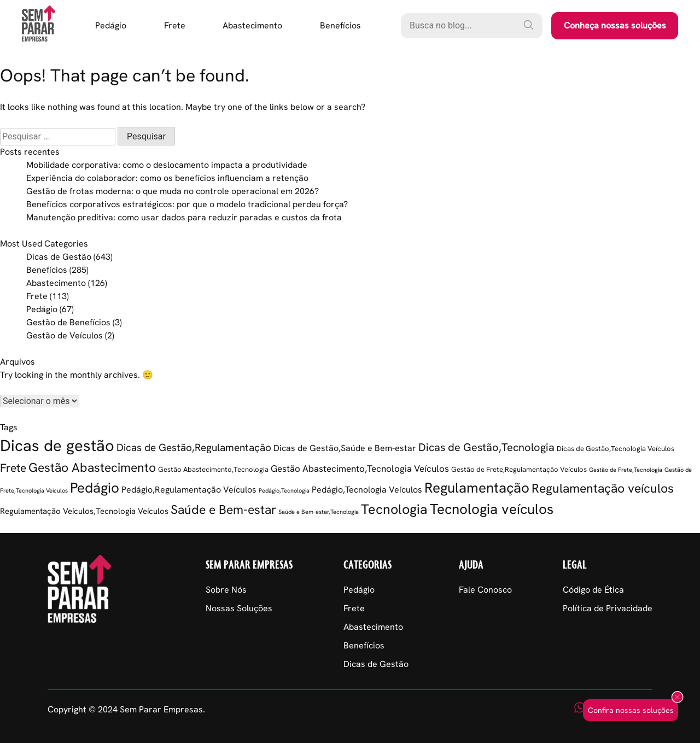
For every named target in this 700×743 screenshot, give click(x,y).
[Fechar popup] (677, 698)
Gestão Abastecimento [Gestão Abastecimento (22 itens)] (92, 467)
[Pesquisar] (528, 25)
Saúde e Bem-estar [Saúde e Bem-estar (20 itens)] (223, 510)
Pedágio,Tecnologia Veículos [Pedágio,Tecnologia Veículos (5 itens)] (367, 490)
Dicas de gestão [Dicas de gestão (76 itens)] (57, 446)
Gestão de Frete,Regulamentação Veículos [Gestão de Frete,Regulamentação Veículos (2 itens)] (519, 469)
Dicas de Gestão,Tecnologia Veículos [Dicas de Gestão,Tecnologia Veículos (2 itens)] (616, 449)
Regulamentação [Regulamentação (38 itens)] (477, 488)
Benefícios (340, 25)
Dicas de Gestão (59, 257)
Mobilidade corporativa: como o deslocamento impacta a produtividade (167, 165)
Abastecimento (252, 25)
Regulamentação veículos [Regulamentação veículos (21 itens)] (603, 488)
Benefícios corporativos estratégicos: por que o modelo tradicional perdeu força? (187, 204)
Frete (175, 25)
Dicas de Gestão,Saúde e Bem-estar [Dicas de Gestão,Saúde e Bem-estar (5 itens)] (345, 448)
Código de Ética (593, 590)
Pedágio (111, 25)
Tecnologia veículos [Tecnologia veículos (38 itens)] (492, 509)
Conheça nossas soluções (615, 25)
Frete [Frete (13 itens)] (13, 468)
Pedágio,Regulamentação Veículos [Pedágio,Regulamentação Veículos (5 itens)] (189, 490)
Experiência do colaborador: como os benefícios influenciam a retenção (167, 178)
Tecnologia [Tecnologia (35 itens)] (394, 509)
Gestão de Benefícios (68, 322)
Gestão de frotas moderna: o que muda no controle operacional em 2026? (173, 191)
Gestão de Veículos (65, 335)
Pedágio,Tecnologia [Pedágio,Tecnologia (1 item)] (284, 490)
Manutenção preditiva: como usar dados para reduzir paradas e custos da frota (184, 217)
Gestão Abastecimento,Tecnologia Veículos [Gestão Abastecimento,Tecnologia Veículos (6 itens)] (360, 469)
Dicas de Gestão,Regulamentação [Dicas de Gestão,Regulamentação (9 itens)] (194, 447)
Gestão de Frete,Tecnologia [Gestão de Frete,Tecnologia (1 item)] (626, 470)
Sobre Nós (226, 590)
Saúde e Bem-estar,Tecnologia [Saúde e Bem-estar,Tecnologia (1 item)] (319, 512)
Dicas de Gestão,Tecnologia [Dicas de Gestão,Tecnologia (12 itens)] (486, 447)
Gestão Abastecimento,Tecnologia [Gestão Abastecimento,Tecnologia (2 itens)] (213, 469)
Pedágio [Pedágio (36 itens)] (95, 488)
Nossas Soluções (239, 608)
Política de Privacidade (608, 608)
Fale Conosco (485, 590)
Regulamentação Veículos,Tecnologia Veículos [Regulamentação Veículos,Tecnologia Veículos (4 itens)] (84, 511)
